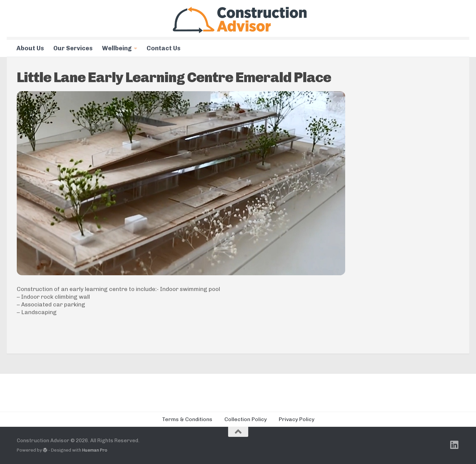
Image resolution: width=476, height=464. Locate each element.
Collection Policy (246, 419)
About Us (30, 48)
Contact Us (164, 48)
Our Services (73, 48)
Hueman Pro (95, 450)
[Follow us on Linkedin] (455, 445)
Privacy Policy (297, 419)
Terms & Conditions (187, 419)
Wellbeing (117, 48)
